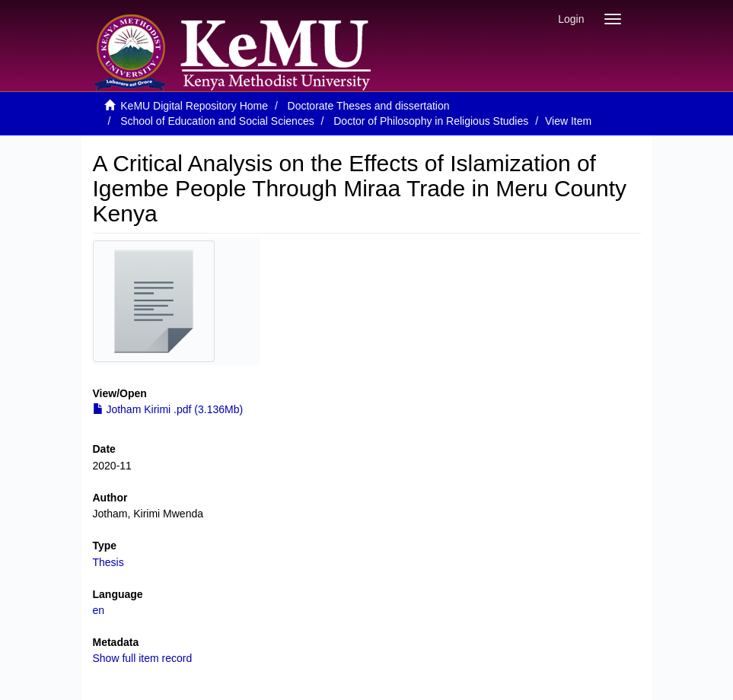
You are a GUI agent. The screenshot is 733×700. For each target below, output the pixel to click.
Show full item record (143, 658)
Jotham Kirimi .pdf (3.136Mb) (168, 409)
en (99, 610)
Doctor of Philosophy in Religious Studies (431, 121)
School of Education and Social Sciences (217, 121)
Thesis (108, 562)
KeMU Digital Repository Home (194, 106)
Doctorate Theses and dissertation (369, 106)
